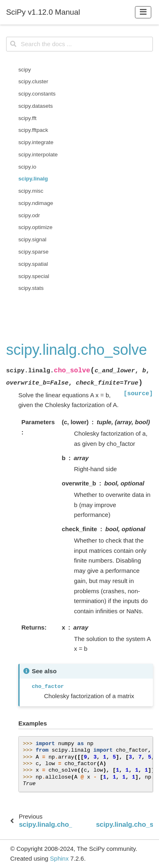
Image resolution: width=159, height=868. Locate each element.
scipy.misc (31, 191)
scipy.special (34, 276)
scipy (25, 70)
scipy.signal (32, 239)
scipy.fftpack (33, 130)
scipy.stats (31, 288)
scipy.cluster (33, 81)
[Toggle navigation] (143, 12)
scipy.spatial (33, 264)
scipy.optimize (35, 227)
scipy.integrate (36, 142)
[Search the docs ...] (79, 44)
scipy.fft (28, 118)
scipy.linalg (33, 179)
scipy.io (27, 167)
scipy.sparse (33, 252)
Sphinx (60, 858)
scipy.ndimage (36, 203)
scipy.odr (29, 215)
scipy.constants (37, 94)
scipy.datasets (36, 106)
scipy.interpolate (38, 155)
